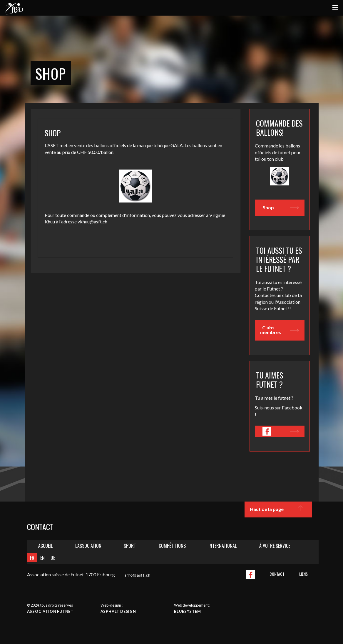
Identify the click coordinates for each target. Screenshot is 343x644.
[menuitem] (46, 546)
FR (32, 558)
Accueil (45, 546)
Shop (281, 208)
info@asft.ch (138, 575)
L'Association (88, 546)
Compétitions (172, 546)
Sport (130, 546)
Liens (303, 574)
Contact (277, 574)
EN (42, 558)
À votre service (275, 546)
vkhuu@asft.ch (92, 221)
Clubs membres (279, 330)
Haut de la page (278, 509)
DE (53, 558)
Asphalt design (118, 611)
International (222, 546)
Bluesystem (188, 611)
